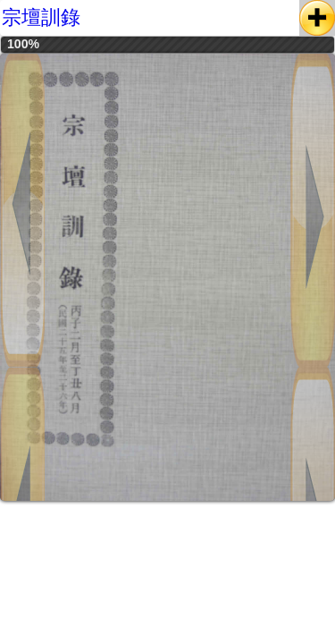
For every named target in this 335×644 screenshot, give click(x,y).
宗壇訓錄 (41, 17)
